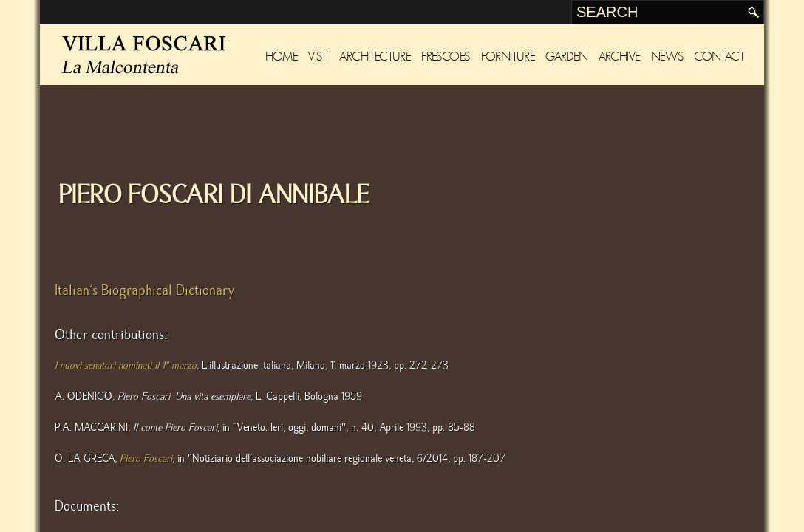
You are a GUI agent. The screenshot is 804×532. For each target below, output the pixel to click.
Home (282, 57)
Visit (318, 57)
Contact (719, 57)
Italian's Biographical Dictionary (144, 290)
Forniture (508, 57)
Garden (566, 57)
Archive (620, 57)
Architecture (375, 57)
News (668, 57)
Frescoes (446, 57)
